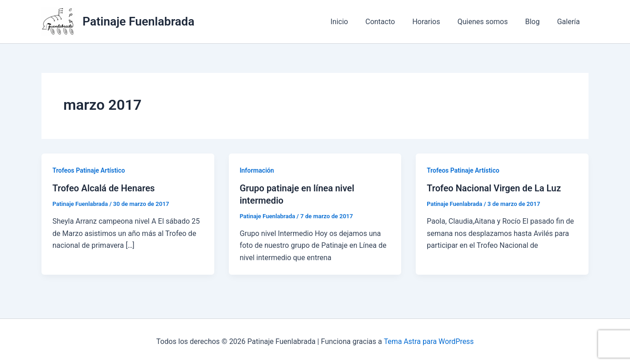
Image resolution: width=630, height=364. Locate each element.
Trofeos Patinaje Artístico (89, 170)
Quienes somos (489, 22)
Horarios (436, 22)
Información (257, 170)
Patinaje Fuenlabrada (138, 21)
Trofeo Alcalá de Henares (104, 188)
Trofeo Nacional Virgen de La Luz (494, 188)
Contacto (392, 22)
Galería (570, 22)
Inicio (354, 22)
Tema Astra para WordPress (429, 341)
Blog (537, 22)
